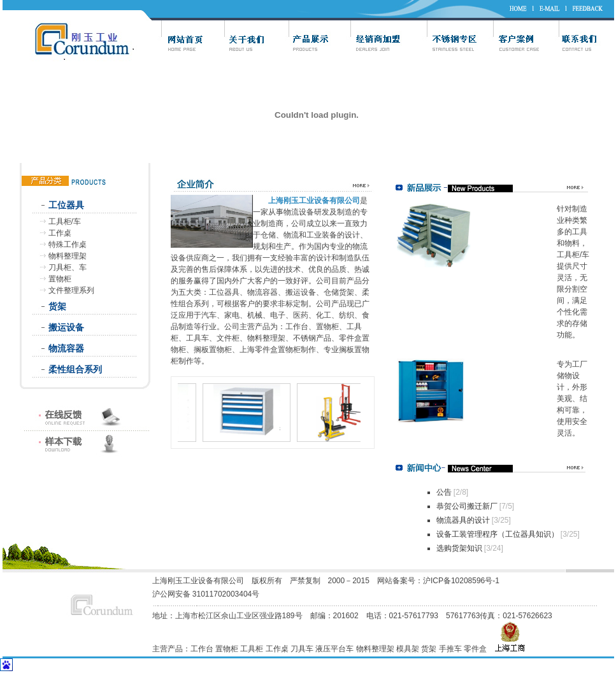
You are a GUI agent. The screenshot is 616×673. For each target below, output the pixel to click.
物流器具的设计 (463, 520)
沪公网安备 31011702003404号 (206, 594)
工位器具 (66, 205)
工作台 (297, 327)
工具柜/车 (65, 222)
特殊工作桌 (68, 244)
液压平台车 (334, 649)
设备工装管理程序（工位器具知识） (498, 534)
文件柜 (228, 338)
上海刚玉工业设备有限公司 (198, 581)
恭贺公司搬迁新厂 (467, 506)
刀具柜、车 (68, 267)
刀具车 (302, 649)
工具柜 (252, 649)
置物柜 (60, 279)
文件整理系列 (71, 290)
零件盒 (475, 649)
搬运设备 (66, 327)
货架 (57, 306)
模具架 (408, 649)
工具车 (197, 338)
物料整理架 (68, 256)
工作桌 (60, 233)
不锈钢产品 (312, 338)
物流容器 (66, 348)
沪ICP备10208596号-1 (462, 581)
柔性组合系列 (75, 369)
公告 (444, 492)
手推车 (450, 649)
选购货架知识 (459, 548)
